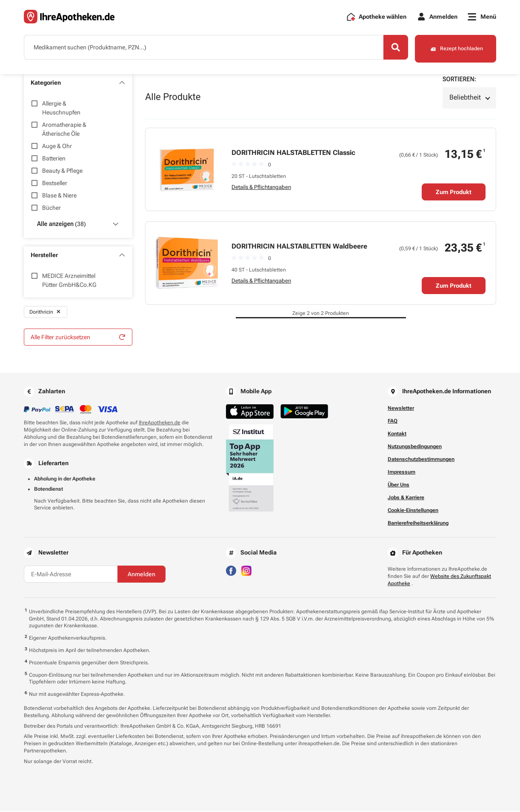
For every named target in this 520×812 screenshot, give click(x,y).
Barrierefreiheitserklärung (418, 524)
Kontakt (397, 435)
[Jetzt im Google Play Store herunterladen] (304, 412)
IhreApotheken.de (160, 423)
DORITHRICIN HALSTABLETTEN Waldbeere (299, 247)
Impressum (401, 473)
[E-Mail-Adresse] (71, 575)
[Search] (392, 48)
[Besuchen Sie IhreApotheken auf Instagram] (246, 571)
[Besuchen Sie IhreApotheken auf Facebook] (231, 571)
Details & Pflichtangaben (261, 187)
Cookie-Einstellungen (413, 511)
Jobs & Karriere (406, 498)
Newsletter (401, 409)
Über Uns (399, 486)
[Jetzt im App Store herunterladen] (250, 412)
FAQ (393, 422)
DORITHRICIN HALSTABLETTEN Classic (293, 153)
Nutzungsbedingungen (415, 447)
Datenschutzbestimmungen (421, 460)
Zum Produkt (454, 192)
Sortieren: (459, 80)
